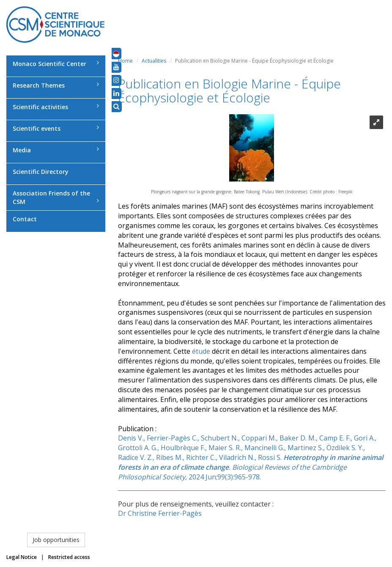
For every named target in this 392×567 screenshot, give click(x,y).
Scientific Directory (41, 172)
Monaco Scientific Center (56, 64)
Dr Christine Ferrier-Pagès (160, 513)
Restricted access (69, 557)
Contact (25, 219)
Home (125, 61)
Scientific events (56, 128)
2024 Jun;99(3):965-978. (225, 477)
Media (56, 150)
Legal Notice (22, 557)
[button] (116, 53)
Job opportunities (56, 540)
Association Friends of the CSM (56, 197)
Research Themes (56, 85)
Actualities (154, 61)
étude (201, 351)
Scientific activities (56, 107)
